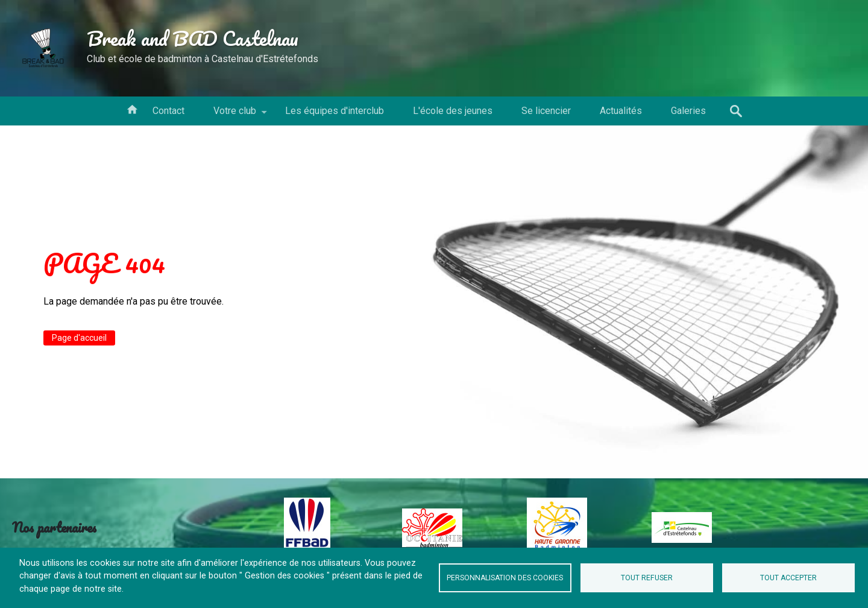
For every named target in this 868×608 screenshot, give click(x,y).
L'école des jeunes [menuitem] (453, 111)
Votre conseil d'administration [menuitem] (132, 109)
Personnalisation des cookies (505, 578)
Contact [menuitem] (168, 111)
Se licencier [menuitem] (546, 111)
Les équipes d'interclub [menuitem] (335, 111)
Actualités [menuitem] (621, 111)
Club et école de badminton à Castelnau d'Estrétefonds (203, 59)
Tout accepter (788, 578)
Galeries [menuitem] (688, 111)
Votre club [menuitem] (235, 115)
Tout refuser (647, 578)
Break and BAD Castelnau (193, 38)
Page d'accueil (79, 338)
